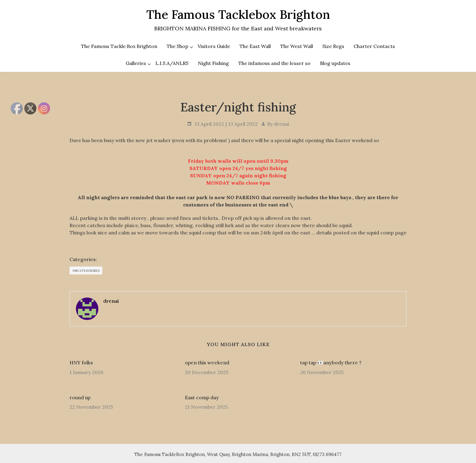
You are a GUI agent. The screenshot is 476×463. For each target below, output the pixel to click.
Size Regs (333, 46)
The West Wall (297, 46)
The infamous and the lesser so (274, 63)
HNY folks (81, 363)
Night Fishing (213, 63)
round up (80, 397)
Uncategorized (86, 271)
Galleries (136, 63)
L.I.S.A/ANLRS (172, 63)
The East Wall (255, 46)
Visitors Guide (214, 46)
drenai (281, 124)
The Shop (177, 46)
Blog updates (335, 63)
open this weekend (207, 363)
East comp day (202, 397)
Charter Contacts (374, 46)
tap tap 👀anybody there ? (331, 363)
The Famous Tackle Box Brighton (119, 46)
